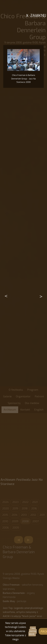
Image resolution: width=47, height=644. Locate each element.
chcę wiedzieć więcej (33, 631)
